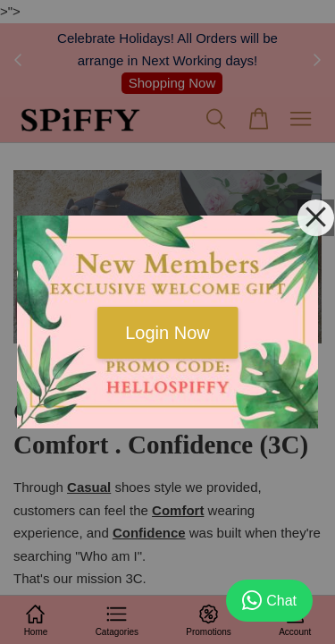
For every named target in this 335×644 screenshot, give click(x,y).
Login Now (167, 333)
